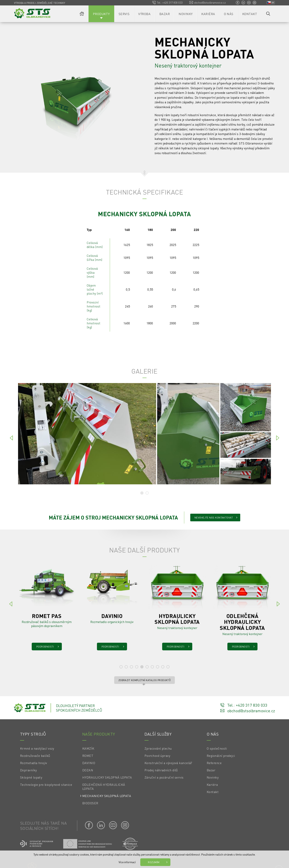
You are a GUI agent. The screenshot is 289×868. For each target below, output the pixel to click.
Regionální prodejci (221, 756)
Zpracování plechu (158, 748)
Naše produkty (99, 734)
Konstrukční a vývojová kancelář (168, 763)
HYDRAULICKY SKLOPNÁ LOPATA (107, 777)
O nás (229, 14)
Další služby (158, 734)
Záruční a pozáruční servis (164, 777)
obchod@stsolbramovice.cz (210, 3)
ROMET (88, 756)
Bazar (165, 14)
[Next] (278, 438)
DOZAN (88, 770)
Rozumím (154, 862)
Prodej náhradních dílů (161, 770)
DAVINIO (89, 763)
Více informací (127, 862)
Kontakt (250, 14)
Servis (124, 14)
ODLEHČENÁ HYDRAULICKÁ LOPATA (104, 787)
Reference (214, 763)
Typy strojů (33, 734)
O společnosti (217, 748)
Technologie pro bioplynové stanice (46, 785)
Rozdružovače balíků (35, 756)
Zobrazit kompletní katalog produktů (145, 680)
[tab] (142, 493)
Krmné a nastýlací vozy (37, 748)
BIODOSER (90, 803)
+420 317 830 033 (172, 3)
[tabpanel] (144, 434)
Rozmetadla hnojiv (34, 763)
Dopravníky (28, 770)
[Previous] (11, 438)
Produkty (101, 14)
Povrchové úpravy (157, 756)
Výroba (144, 14)
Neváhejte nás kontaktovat (214, 518)
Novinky (186, 14)
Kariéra (208, 14)
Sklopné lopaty (31, 777)
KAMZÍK (88, 748)
